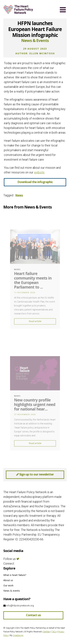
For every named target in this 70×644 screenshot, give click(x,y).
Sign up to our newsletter (35, 474)
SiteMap (46, 632)
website (39, 172)
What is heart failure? (15, 575)
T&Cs (54, 632)
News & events (12, 591)
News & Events (35, 40)
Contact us (33, 615)
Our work (8, 585)
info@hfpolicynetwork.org (19, 606)
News (19, 195)
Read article (35, 316)
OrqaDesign (18, 635)
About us (8, 580)
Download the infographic (35, 182)
